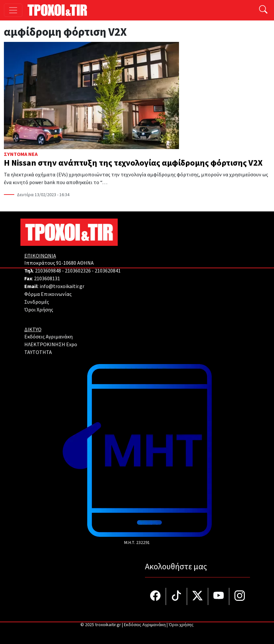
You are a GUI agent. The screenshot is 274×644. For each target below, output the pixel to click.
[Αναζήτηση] (263, 10)
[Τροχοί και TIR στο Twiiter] (198, 596)
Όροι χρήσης (181, 625)
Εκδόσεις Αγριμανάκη (48, 337)
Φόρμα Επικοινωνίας (48, 294)
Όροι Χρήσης (39, 310)
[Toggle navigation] (13, 10)
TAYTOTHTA (38, 352)
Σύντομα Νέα (21, 154)
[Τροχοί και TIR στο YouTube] (219, 596)
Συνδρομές (37, 302)
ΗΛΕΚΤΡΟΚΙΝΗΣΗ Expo (51, 345)
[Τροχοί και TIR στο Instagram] (240, 596)
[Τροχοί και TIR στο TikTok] (177, 596)
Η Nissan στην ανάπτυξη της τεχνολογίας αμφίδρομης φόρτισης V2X (133, 163)
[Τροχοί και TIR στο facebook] (155, 596)
